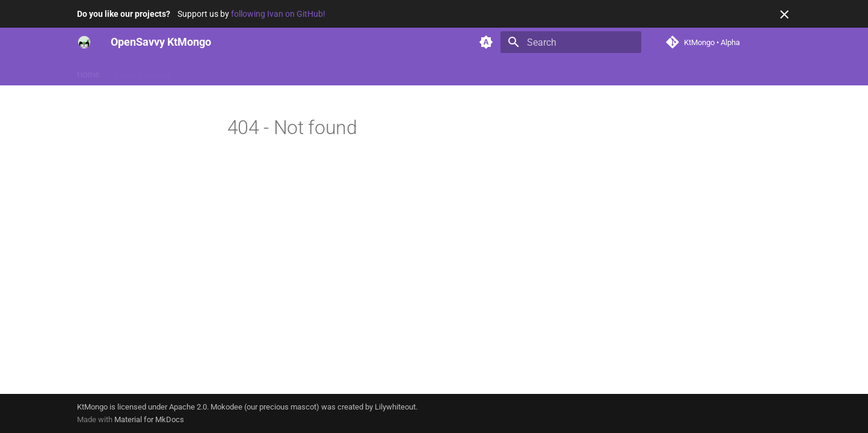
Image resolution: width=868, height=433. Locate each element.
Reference (251, 72)
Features (201, 72)
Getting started (142, 72)
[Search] (571, 42)
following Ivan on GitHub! (278, 14)
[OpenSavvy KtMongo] (84, 42)
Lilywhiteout (395, 407)
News (294, 72)
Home (88, 72)
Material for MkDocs (149, 419)
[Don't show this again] (784, 14)
